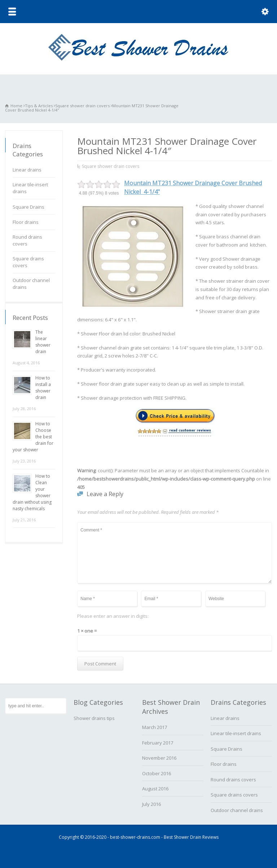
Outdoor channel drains (31, 284)
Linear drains (27, 170)
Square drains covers (28, 262)
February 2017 (158, 743)
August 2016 (155, 789)
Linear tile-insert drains (30, 188)
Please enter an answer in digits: (113, 616)
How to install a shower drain (43, 388)
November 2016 (159, 758)
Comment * (175, 553)
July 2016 (151, 804)
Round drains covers (27, 240)
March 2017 (155, 727)
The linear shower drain (43, 342)
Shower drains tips (94, 718)
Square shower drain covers (111, 166)
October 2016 (157, 773)
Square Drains (28, 207)
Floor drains (26, 222)
